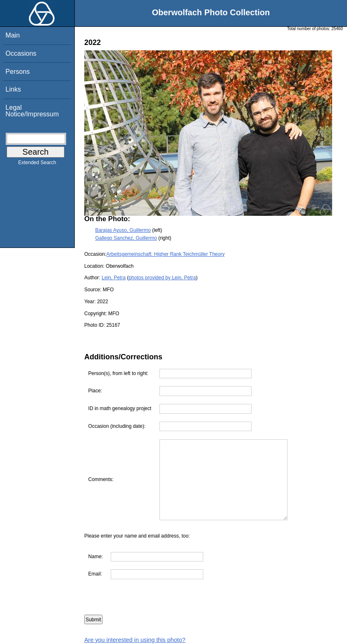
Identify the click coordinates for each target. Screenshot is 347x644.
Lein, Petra (114, 278)
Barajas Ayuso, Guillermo (123, 230)
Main (13, 35)
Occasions (21, 53)
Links (13, 89)
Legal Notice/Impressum (32, 111)
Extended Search (37, 164)
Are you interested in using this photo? (135, 640)
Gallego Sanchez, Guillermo (126, 238)
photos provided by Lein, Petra (162, 278)
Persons (18, 72)
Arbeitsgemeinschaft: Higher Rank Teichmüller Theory (165, 254)
